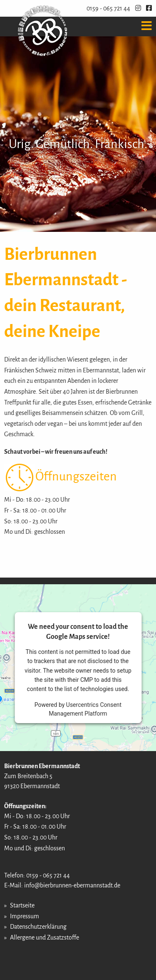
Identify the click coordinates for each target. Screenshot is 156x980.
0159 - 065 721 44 (108, 8)
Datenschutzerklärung (38, 927)
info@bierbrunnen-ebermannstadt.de (72, 885)
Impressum (25, 916)
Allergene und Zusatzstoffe (45, 937)
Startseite (22, 905)
